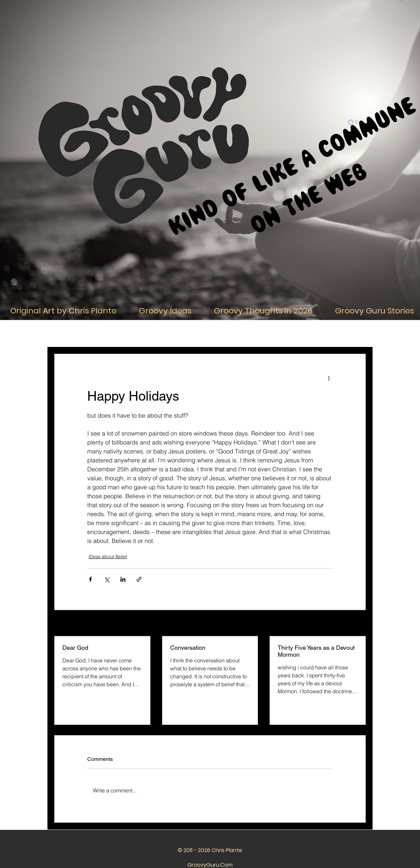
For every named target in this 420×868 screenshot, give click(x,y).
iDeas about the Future (322, 334)
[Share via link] (139, 579)
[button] (356, 122)
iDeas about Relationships (208, 334)
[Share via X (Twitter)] (107, 579)
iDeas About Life (101, 334)
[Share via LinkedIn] (123, 579)
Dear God (75, 648)
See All (359, 624)
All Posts (63, 334)
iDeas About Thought (150, 334)
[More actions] (329, 378)
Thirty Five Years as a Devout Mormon (316, 651)
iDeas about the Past (267, 334)
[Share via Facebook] (90, 579)
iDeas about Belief (108, 557)
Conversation (188, 648)
